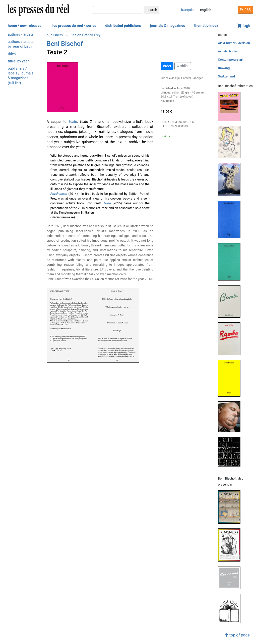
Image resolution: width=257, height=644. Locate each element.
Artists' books (228, 51)
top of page (237, 635)
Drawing (224, 68)
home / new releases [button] (25, 26)
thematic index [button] (206, 26)
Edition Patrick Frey (85, 35)
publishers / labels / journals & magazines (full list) (21, 76)
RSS (245, 10)
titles (12, 54)
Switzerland (226, 76)
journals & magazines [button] (168, 26)
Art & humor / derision (234, 43)
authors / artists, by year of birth (21, 44)
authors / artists (21, 34)
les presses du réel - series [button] (74, 26)
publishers (55, 35)
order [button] (167, 66)
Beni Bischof (65, 44)
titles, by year (18, 61)
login (244, 26)
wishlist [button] (183, 66)
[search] (118, 10)
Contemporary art (231, 60)
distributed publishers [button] (123, 26)
